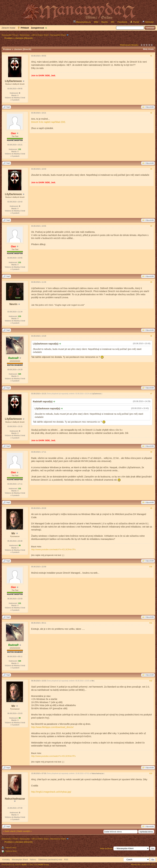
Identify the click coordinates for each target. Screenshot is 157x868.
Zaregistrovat (37, 28)
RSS (66, 860)
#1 (151, 56)
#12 (151, 681)
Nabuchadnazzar (15, 799)
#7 (151, 394)
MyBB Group (44, 865)
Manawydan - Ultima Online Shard (34, 35)
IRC (113, 22)
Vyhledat (149, 22)
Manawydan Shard (20, 860)
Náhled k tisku (11, 848)
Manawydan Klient (58, 35)
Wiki (96, 22)
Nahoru (33, 860)
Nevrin (13, 304)
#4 (151, 226)
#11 (151, 623)
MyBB (24, 865)
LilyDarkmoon (13, 81)
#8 (151, 452)
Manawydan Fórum (10, 35)
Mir (13, 533)
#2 (151, 113)
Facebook (123, 22)
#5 (151, 282)
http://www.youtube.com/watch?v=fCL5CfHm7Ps (53, 549)
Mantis (105, 22)
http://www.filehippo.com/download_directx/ (52, 727)
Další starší (10, 831)
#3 (151, 169)
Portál (136, 22)
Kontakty (6, 860)
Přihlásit (25, 28)
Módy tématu (148, 49)
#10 (151, 567)
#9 (151, 508)
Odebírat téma (11, 851)
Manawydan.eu (82, 22)
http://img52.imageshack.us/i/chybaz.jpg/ (51, 792)
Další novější (24, 831)
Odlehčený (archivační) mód (50, 860)
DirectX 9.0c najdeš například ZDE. (49, 122)
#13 (151, 773)
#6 (151, 336)
